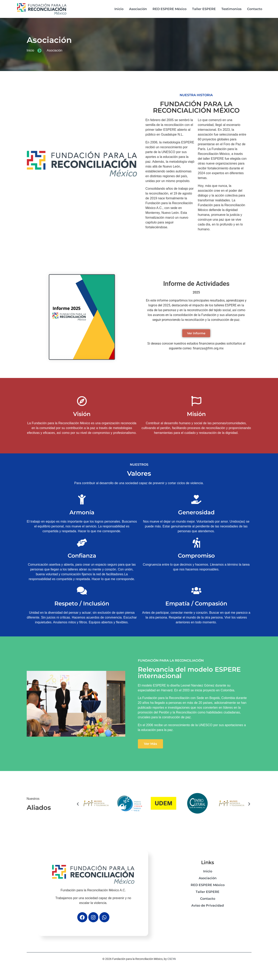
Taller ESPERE (204, 9)
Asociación (138, 9)
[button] (78, 804)
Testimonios (231, 9)
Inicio (119, 9)
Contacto (255, 9)
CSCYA (172, 959)
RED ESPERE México (170, 9)
